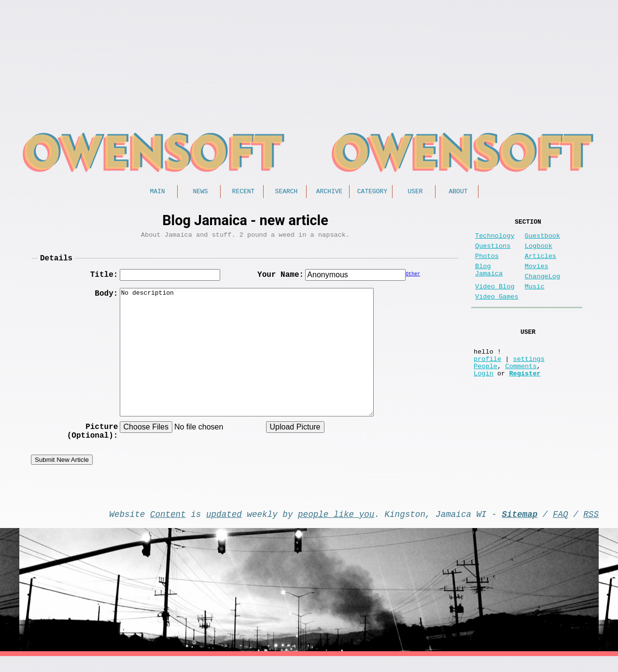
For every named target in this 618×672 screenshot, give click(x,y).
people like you (336, 528)
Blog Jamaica (489, 281)
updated (224, 528)
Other (413, 281)
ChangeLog (542, 288)
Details (56, 263)
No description (247, 357)
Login (484, 400)
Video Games (497, 312)
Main (157, 192)
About (458, 192)
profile (487, 382)
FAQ (561, 528)
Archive (330, 192)
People (485, 391)
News (200, 192)
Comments (521, 391)
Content (168, 528)
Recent (244, 192)
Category (372, 192)
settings (529, 382)
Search (287, 192)
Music (535, 300)
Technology (495, 240)
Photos (487, 264)
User (415, 192)
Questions (493, 252)
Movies (537, 276)
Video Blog (495, 300)
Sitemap (520, 528)
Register (525, 400)
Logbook (539, 252)
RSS (591, 528)
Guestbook (542, 240)
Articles (541, 264)
